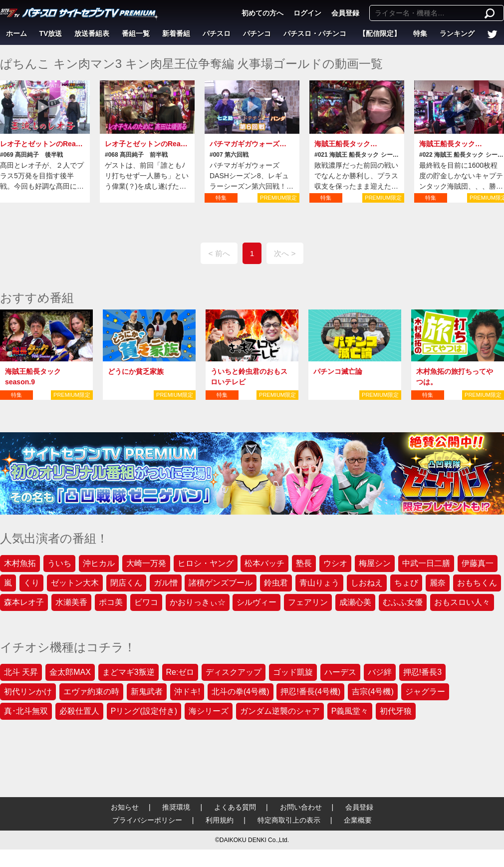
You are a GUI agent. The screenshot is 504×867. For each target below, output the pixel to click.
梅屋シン (375, 563)
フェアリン (308, 602)
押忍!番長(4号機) (310, 692)
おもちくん (477, 583)
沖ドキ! (187, 692)
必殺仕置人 (79, 711)
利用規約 (220, 820)
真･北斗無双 (26, 711)
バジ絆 (380, 672)
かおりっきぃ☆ (198, 602)
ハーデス (340, 672)
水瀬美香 (71, 602)
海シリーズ (209, 711)
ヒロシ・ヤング (206, 563)
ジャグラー (425, 692)
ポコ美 (111, 602)
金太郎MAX (70, 672)
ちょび (406, 583)
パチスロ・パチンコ (315, 33)
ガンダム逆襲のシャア (280, 711)
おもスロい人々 (462, 602)
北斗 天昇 (21, 672)
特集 (420, 33)
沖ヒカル (99, 563)
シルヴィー (256, 602)
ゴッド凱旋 (293, 672)
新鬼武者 (147, 692)
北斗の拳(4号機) (241, 692)
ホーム (16, 33)
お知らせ (125, 807)
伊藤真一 (478, 563)
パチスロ (217, 33)
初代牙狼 (396, 711)
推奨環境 (176, 807)
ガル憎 (166, 583)
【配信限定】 (380, 33)
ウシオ (335, 563)
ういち (59, 563)
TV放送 (51, 33)
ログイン (307, 13)
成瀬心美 (355, 602)
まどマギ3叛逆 (128, 672)
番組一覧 (136, 33)
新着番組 (176, 33)
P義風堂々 (350, 711)
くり (31, 583)
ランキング (457, 33)
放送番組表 (92, 33)
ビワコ (146, 602)
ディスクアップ (234, 672)
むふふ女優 (403, 602)
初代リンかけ (28, 692)
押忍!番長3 (422, 672)
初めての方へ (262, 13)
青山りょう (319, 583)
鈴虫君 (276, 583)
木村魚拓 (20, 563)
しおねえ (367, 583)
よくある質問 (235, 807)
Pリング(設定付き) (144, 711)
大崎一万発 (146, 563)
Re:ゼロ (180, 672)
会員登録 (345, 13)
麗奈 (438, 583)
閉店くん (126, 583)
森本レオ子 (24, 602)
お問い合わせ (301, 807)
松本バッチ (264, 563)
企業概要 (358, 820)
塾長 (304, 563)
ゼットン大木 (75, 583)
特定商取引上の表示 (289, 820)
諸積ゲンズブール (221, 583)
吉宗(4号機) (373, 692)
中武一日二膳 (426, 563)
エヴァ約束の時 (91, 692)
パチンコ (257, 33)
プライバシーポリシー (147, 820)
